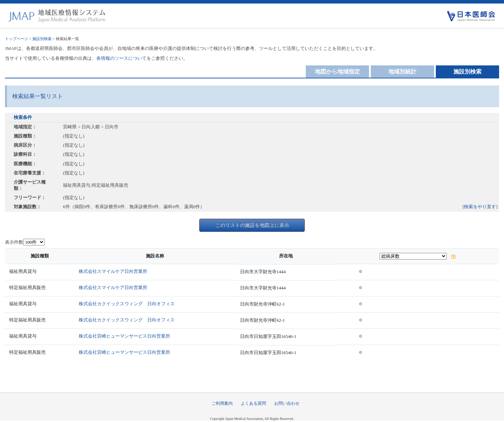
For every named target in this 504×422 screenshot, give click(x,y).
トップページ (17, 39)
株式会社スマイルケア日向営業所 (113, 271)
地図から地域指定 (337, 72)
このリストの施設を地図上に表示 (252, 225)
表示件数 (14, 242)
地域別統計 (402, 72)
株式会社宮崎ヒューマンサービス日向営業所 (124, 336)
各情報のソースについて (121, 58)
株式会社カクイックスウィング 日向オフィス (127, 304)
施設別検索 (42, 39)
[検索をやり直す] (480, 207)
